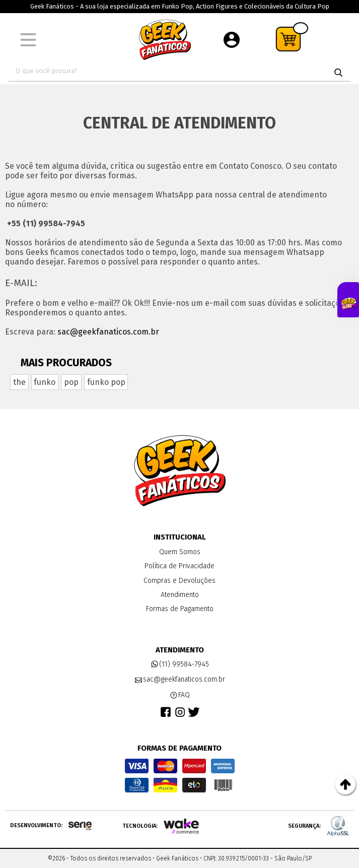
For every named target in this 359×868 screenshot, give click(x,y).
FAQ (180, 695)
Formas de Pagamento (180, 609)
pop (71, 382)
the (19, 382)
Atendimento (180, 595)
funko (45, 382)
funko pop (106, 382)
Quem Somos (180, 552)
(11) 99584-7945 (180, 664)
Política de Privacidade (179, 566)
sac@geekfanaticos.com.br (108, 332)
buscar (338, 73)
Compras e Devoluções (179, 581)
